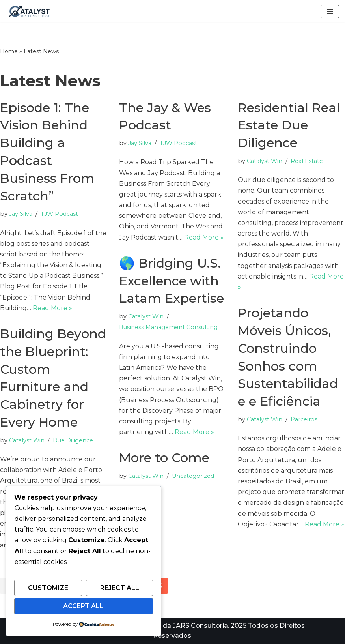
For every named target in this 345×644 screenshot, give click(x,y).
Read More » (52, 308)
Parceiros (304, 419)
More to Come (164, 458)
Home (9, 51)
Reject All (120, 588)
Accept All (83, 606)
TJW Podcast (59, 214)
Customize (48, 588)
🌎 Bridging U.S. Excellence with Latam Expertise (172, 281)
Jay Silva (21, 214)
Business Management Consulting (168, 327)
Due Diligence (73, 440)
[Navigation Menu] (330, 11)
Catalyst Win (265, 161)
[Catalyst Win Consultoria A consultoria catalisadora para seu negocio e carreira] (30, 11)
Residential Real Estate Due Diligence (289, 125)
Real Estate (307, 161)
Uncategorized (193, 476)
